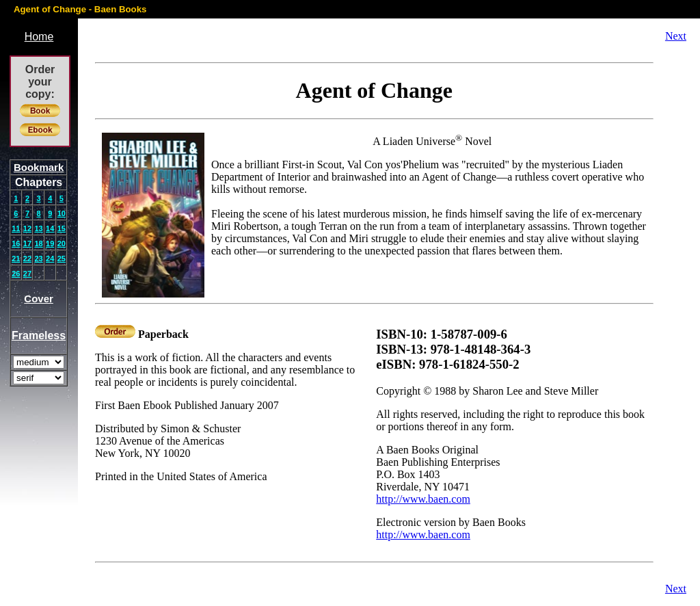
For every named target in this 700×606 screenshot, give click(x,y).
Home (39, 37)
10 (62, 213)
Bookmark (39, 167)
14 (50, 228)
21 (16, 259)
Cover (39, 299)
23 (38, 259)
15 (62, 228)
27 (27, 274)
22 (27, 259)
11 (16, 228)
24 (50, 259)
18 (38, 243)
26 (16, 274)
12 (27, 228)
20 (62, 243)
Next (676, 36)
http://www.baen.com (423, 499)
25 (62, 259)
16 (16, 243)
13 (38, 228)
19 (50, 243)
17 (27, 243)
